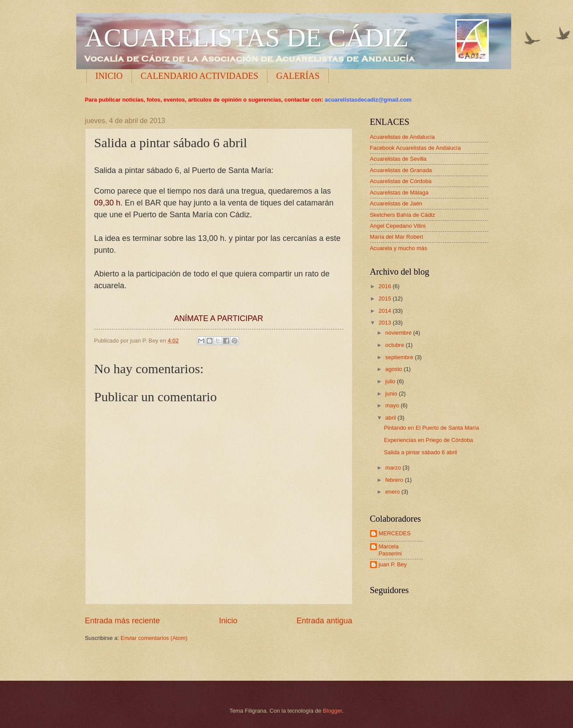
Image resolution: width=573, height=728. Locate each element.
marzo (394, 468)
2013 (385, 323)
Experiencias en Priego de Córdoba (429, 440)
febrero (395, 480)
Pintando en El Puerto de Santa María (432, 428)
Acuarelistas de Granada (401, 170)
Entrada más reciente (123, 621)
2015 (385, 299)
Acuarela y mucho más (399, 248)
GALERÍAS (298, 76)
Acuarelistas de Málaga (399, 193)
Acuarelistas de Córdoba (401, 181)
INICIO (109, 76)
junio (392, 394)
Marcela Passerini (390, 550)
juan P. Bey (393, 564)
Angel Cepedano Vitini (398, 226)
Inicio (228, 621)
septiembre (400, 357)
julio (391, 381)
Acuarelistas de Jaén (396, 203)
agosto (395, 369)
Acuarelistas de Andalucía (402, 137)
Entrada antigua (324, 621)
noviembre (399, 333)
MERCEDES (395, 533)
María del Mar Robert (397, 237)
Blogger (333, 711)
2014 (385, 311)
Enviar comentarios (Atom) (154, 638)
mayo (393, 405)
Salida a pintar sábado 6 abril (421, 452)
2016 (385, 286)
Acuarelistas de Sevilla (399, 159)
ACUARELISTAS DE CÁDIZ (247, 38)
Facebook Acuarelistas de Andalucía (416, 148)
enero (393, 492)
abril (391, 418)
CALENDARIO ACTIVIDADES (199, 76)
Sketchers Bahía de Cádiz (403, 215)
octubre (396, 345)
